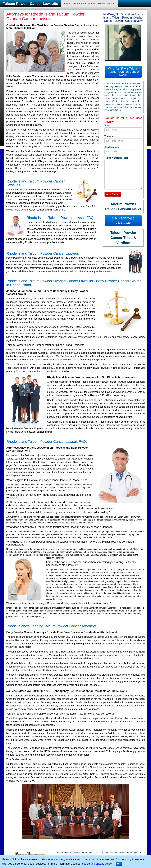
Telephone (109, 136)
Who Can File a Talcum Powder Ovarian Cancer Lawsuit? (123, 72)
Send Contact (113, 194)
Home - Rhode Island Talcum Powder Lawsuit (89, 4)
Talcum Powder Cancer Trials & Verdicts (123, 238)
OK (119, 864)
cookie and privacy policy (97, 864)
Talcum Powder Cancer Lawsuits (30, 4)
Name (107, 125)
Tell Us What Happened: (116, 158)
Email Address (112, 147)
